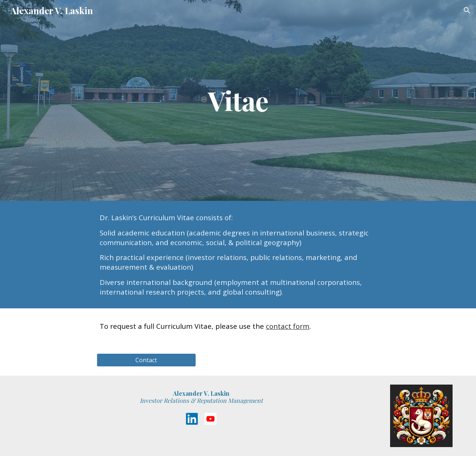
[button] (467, 10)
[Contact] (146, 360)
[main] (238, 100)
